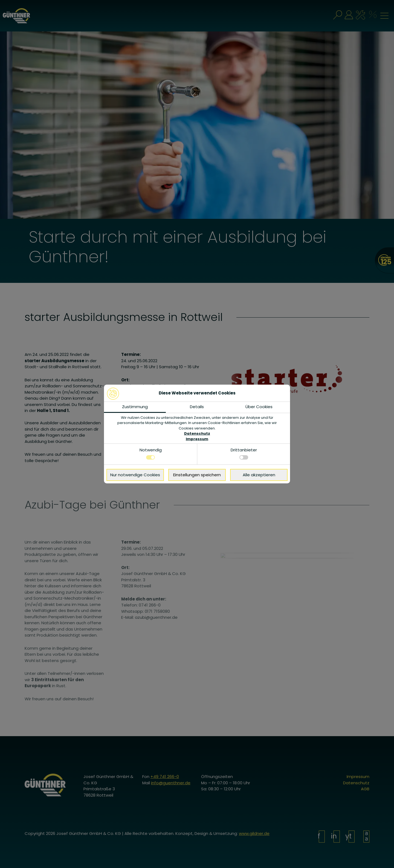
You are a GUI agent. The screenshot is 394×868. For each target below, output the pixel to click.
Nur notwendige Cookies (135, 475)
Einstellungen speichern (197, 475)
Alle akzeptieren (259, 475)
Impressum (197, 439)
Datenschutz (197, 433)
